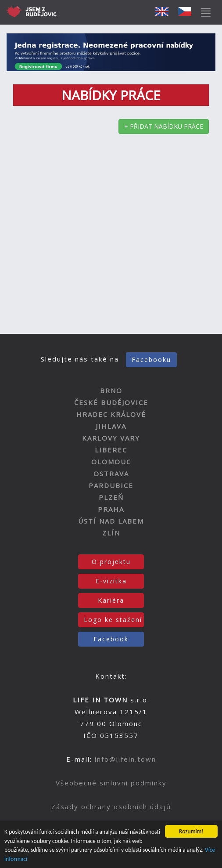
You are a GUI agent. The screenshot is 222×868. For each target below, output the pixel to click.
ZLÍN (111, 533)
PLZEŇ (111, 497)
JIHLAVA (111, 426)
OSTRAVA (111, 474)
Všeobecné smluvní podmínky (111, 783)
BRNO (111, 391)
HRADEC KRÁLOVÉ (111, 414)
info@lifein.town (125, 759)
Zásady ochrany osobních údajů (111, 807)
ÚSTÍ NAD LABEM (111, 521)
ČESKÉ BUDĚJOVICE (111, 402)
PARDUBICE (111, 485)
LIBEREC (111, 450)
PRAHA (111, 509)
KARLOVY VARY (111, 438)
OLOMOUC (111, 462)
